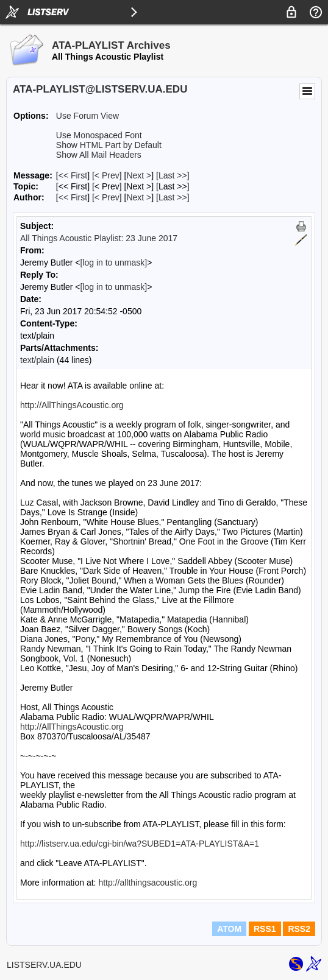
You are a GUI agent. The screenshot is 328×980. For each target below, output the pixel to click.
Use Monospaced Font (99, 135)
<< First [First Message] (73, 175)
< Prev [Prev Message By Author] (107, 197)
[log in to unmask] (113, 263)
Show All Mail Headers (99, 155)
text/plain (37, 360)
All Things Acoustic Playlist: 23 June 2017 (99, 238)
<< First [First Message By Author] (73, 197)
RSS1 (265, 929)
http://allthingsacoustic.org (148, 883)
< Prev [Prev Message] (107, 175)
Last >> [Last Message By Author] (173, 197)
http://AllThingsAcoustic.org (72, 405)
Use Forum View (87, 116)
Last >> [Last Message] (173, 175)
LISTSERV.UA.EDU (44, 965)
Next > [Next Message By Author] (139, 197)
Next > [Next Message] (139, 175)
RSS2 (299, 929)
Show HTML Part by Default (109, 145)
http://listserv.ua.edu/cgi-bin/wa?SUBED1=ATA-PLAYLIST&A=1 (140, 844)
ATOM (229, 929)
